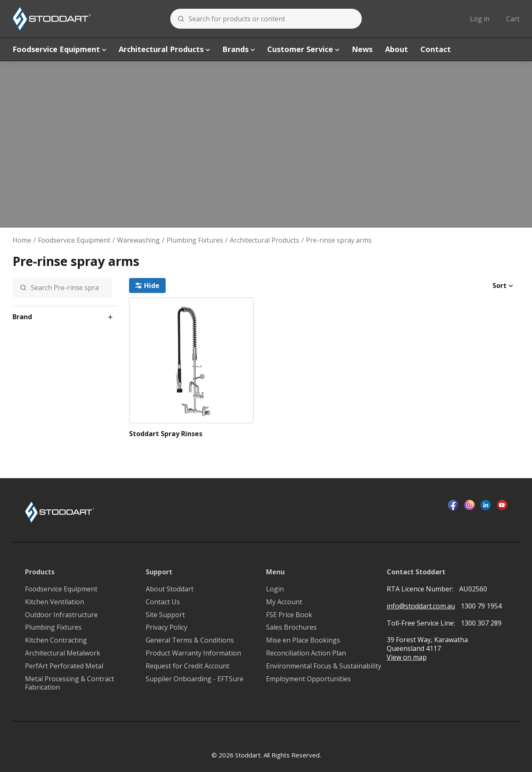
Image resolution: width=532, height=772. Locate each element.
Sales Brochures (291, 627)
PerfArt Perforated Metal (64, 666)
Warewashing (138, 240)
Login (275, 589)
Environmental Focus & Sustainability (324, 666)
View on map (407, 657)
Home (22, 240)
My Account (284, 602)
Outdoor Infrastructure (61, 615)
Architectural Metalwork (63, 653)
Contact (436, 49)
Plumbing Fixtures (195, 240)
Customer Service (303, 49)
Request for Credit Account (188, 666)
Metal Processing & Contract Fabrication (70, 683)
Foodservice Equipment (59, 49)
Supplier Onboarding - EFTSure (195, 679)
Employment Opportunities (308, 679)
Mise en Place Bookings (303, 640)
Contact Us (163, 602)
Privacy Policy (167, 627)
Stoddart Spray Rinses (166, 434)
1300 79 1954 (481, 606)
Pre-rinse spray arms (339, 240)
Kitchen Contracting (56, 640)
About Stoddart (170, 589)
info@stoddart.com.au (421, 606)
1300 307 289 (481, 623)
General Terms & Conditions (190, 640)
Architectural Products (164, 49)
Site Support (165, 615)
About (397, 49)
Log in (480, 19)
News (362, 49)
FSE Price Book (289, 615)
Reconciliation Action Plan (306, 653)
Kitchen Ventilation (55, 602)
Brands (239, 49)
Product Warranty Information (193, 653)
